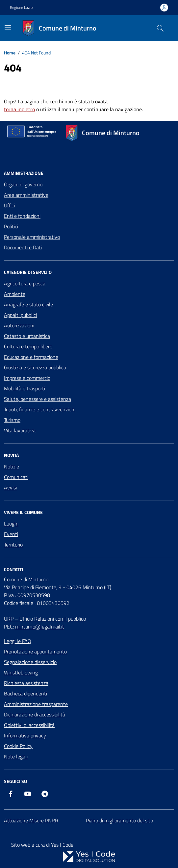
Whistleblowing (21, 672)
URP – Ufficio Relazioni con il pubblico (45, 619)
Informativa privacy (25, 735)
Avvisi (10, 487)
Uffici (9, 205)
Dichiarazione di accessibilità (35, 714)
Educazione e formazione (31, 357)
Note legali (16, 756)
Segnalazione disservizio (30, 662)
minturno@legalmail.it (40, 627)
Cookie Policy (18, 746)
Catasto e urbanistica (27, 336)
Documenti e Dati (23, 247)
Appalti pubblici (20, 315)
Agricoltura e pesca (25, 283)
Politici (11, 226)
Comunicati (16, 477)
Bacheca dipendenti (25, 693)
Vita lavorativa (20, 430)
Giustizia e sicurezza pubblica (35, 367)
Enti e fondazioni (22, 216)
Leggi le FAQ (18, 641)
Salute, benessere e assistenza (38, 399)
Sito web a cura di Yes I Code (42, 845)
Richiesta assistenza (26, 683)
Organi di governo (23, 184)
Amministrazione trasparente (36, 704)
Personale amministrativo (32, 237)
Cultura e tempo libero (28, 346)
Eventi (11, 534)
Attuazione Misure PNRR (31, 820)
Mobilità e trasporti (25, 388)
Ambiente (15, 294)
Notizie (12, 466)
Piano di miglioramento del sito (119, 820)
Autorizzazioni (19, 325)
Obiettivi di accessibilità (29, 725)
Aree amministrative (26, 195)
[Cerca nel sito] (160, 28)
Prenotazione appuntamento (35, 651)
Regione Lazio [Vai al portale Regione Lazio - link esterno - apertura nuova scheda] (21, 8)
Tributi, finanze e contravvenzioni (40, 409)
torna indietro (19, 109)
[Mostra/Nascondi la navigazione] (8, 28)
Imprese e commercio (27, 378)
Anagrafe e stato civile (28, 304)
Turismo (12, 420)
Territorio (13, 545)
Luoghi (11, 524)
